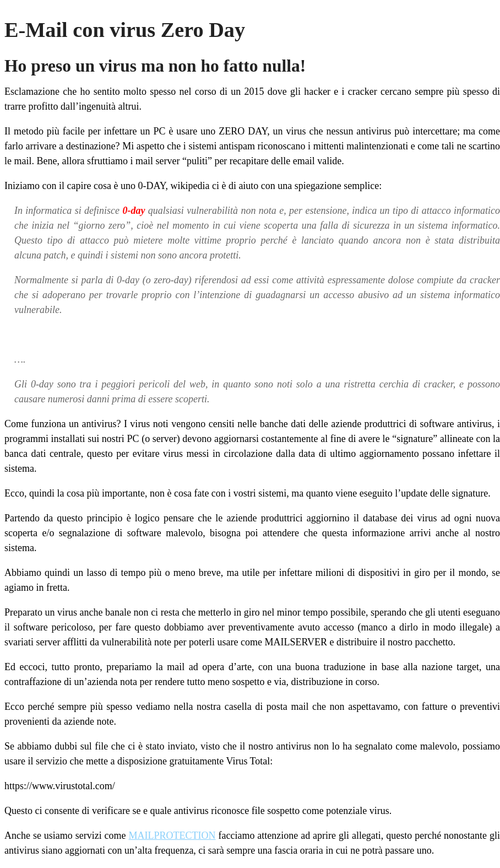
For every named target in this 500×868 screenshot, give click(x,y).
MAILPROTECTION (172, 835)
